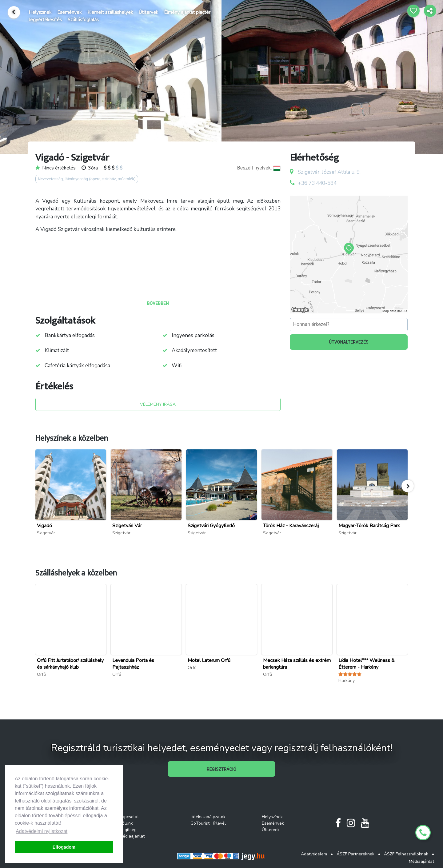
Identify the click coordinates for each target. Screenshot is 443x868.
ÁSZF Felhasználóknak (406, 854)
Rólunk (126, 823)
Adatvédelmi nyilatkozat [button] (42, 831)
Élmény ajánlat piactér (187, 12)
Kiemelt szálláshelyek (110, 12)
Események (69, 12)
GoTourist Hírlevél (208, 823)
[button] (408, 486)
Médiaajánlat (132, 836)
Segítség (128, 830)
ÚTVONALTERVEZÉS (349, 342)
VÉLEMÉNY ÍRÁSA (158, 404)
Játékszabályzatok (208, 817)
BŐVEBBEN (158, 303)
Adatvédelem (314, 854)
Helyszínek (40, 12)
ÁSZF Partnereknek (355, 854)
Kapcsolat (129, 817)
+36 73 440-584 (317, 183)
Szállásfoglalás (83, 20)
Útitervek (148, 12)
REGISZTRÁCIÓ (221, 769)
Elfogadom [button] (64, 847)
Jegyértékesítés (45, 20)
